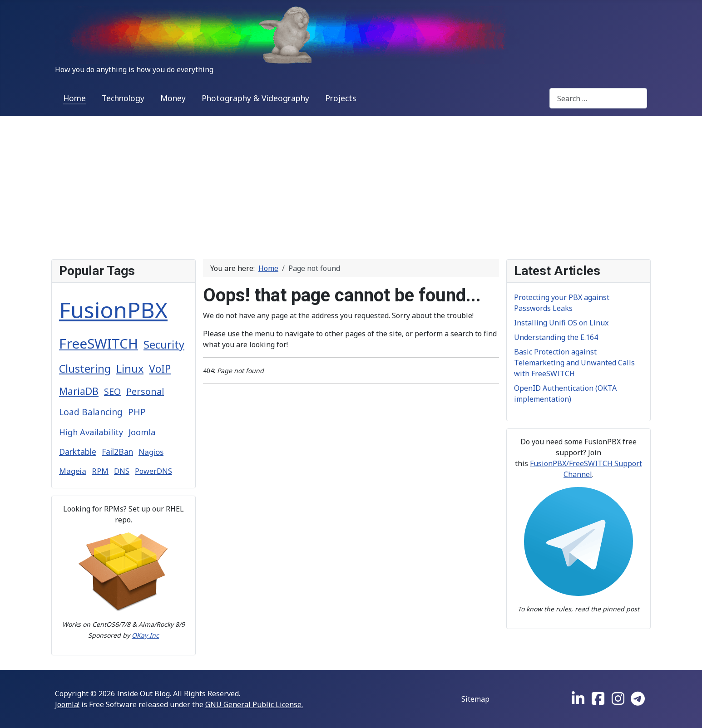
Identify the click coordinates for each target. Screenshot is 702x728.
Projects (341, 98)
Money (173, 98)
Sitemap (475, 699)
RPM (100, 471)
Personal (145, 391)
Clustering (85, 369)
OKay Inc (145, 635)
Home (74, 98)
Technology (123, 98)
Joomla (142, 432)
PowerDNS (153, 471)
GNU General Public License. (254, 704)
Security (164, 344)
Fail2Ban (117, 452)
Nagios (151, 452)
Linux (130, 369)
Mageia (73, 471)
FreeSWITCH (99, 343)
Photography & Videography (255, 98)
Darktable (78, 452)
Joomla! (67, 704)
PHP (137, 412)
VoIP (160, 369)
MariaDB (79, 391)
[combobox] (598, 98)
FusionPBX (113, 310)
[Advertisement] (351, 184)
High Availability (91, 432)
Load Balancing (91, 412)
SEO (112, 391)
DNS (122, 471)
